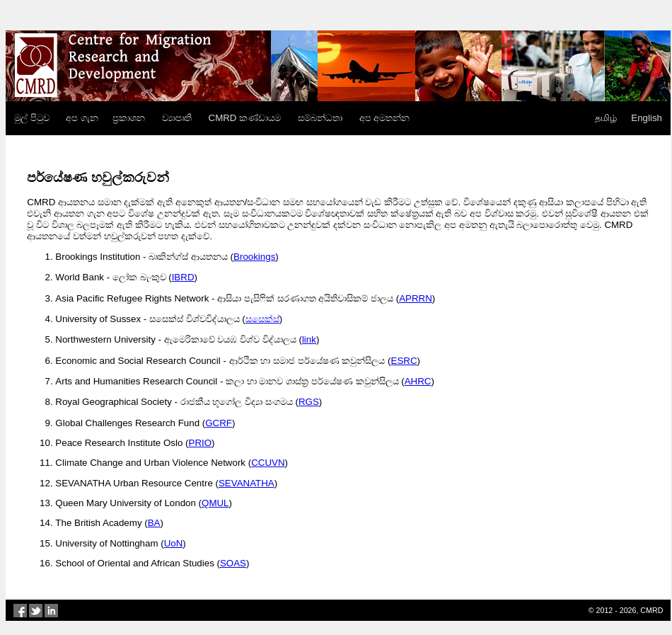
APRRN (416, 298)
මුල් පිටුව (32, 118)
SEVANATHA (247, 483)
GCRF (219, 423)
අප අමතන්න (385, 118)
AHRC (418, 381)
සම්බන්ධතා (320, 118)
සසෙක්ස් (262, 319)
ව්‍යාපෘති (177, 118)
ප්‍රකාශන (129, 118)
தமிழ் (606, 118)
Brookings (254, 257)
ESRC (404, 361)
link (309, 339)
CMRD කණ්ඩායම (245, 118)
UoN (174, 543)
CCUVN (268, 463)
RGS (309, 402)
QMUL (215, 503)
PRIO (201, 443)
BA (154, 523)
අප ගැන (82, 118)
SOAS (233, 563)
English (647, 118)
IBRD (183, 277)
